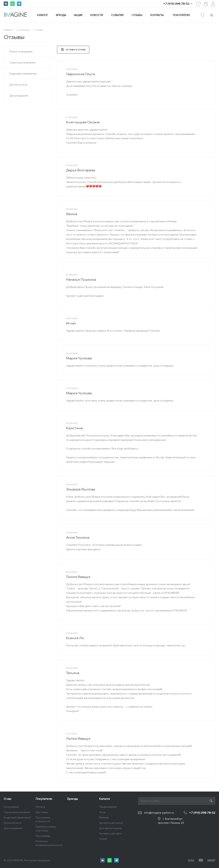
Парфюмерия (108, 807)
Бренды (73, 799)
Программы (43, 836)
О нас (8, 799)
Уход (102, 812)
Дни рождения (13, 828)
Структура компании (17, 812)
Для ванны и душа (110, 828)
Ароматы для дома (111, 823)
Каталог (105, 799)
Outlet (103, 839)
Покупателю (44, 799)
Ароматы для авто (111, 833)
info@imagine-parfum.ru (159, 813)
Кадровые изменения (17, 817)
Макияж (104, 817)
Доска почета (13, 823)
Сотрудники (11, 807)
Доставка (42, 812)
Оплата (40, 807)
